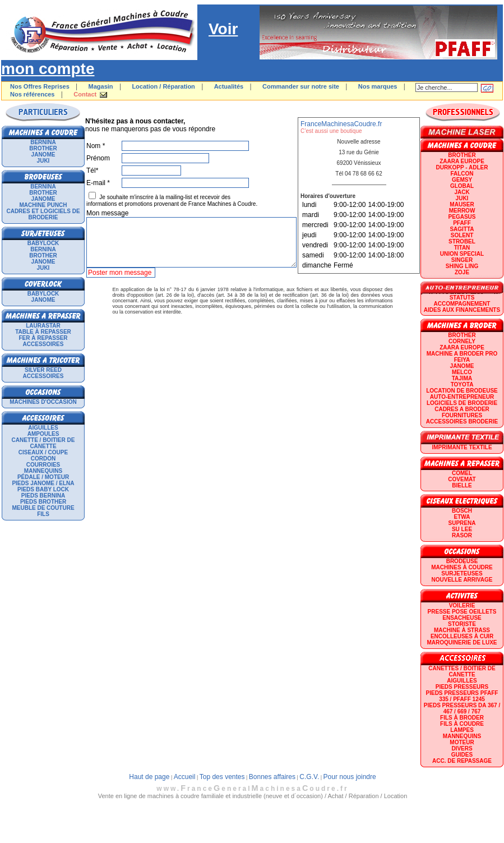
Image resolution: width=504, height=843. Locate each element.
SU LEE (462, 529)
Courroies (43, 465)
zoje (462, 272)
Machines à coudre (462, 567)
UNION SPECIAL (462, 254)
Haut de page (149, 777)
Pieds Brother (43, 502)
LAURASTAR (43, 326)
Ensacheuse (462, 618)
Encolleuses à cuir (462, 636)
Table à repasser (43, 332)
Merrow (462, 211)
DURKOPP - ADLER (462, 167)
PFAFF (462, 223)
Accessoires (43, 344)
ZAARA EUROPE (462, 161)
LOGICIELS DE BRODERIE (462, 403)
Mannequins (43, 471)
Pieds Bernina (43, 496)
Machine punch (43, 205)
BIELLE (462, 485)
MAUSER (462, 204)
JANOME (43, 155)
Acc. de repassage (462, 761)
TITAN (462, 248)
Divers (462, 748)
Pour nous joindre (350, 777)
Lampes (462, 730)
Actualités (229, 86)
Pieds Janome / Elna (43, 483)
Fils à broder (462, 718)
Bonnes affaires (272, 777)
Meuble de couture (43, 508)
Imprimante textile (462, 447)
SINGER (462, 260)
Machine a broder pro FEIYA (462, 357)
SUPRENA (462, 523)
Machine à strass (462, 630)
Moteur (462, 742)
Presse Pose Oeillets (462, 612)
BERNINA (43, 142)
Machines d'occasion (43, 402)
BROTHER (43, 148)
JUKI (43, 161)
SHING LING (462, 266)
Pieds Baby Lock (43, 489)
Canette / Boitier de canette (43, 443)
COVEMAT (462, 479)
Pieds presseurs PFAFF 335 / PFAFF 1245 (462, 696)
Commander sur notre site (301, 86)
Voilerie (462, 605)
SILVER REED (43, 370)
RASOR (462, 535)
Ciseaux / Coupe (43, 452)
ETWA (462, 517)
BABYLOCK (43, 243)
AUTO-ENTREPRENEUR (462, 397)
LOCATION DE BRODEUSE (462, 391)
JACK (462, 192)
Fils (43, 514)
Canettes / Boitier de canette (462, 671)
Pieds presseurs (462, 687)
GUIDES (462, 755)
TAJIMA (462, 378)
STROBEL (462, 241)
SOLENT (462, 235)
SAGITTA (462, 229)
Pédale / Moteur (43, 477)
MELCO (462, 372)
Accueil (185, 777)
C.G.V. (309, 777)
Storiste (462, 624)
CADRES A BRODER (462, 409)
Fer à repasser (43, 338)
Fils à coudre (462, 724)
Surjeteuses (462, 573)
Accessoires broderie (462, 422)
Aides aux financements (462, 310)
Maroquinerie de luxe (462, 642)
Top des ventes (222, 777)
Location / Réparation (163, 86)
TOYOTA (462, 384)
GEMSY (462, 180)
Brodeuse (462, 561)
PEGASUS (462, 217)
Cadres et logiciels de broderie (43, 214)
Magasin (101, 86)
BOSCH (462, 511)
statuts (462, 298)
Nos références (33, 94)
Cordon (43, 459)
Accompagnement (462, 304)
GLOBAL (462, 186)
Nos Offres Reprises (40, 86)
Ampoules (43, 434)
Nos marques (378, 86)
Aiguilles (43, 428)
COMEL (462, 473)
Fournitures (462, 415)
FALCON (462, 174)
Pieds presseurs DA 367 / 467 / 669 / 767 (462, 708)
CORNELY (462, 341)
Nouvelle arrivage (462, 580)
